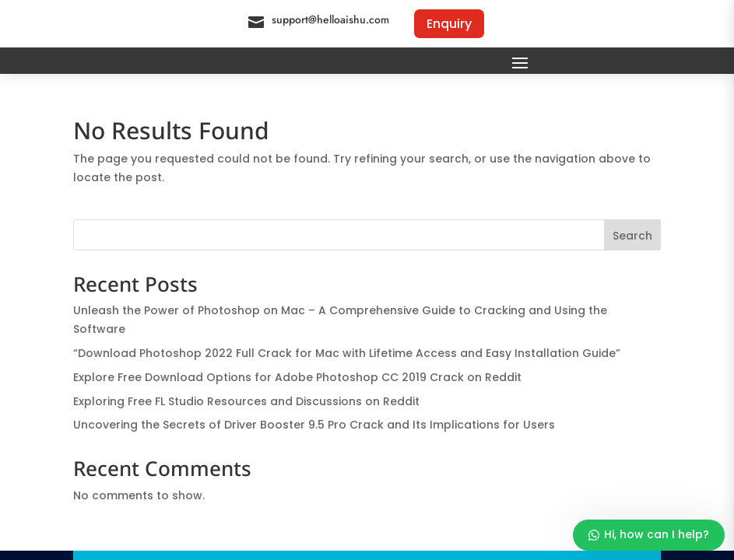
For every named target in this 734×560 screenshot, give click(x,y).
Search (632, 236)
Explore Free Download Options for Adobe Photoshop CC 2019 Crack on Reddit (297, 377)
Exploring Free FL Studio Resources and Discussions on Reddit (246, 401)
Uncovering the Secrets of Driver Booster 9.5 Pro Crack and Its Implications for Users (314, 425)
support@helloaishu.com (330, 19)
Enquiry (449, 24)
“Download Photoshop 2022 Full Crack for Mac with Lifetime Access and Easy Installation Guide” (347, 353)
